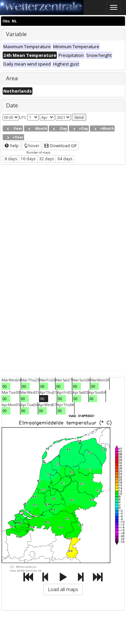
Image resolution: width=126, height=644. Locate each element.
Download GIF (61, 146)
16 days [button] (28, 159)
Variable (16, 34)
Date (12, 105)
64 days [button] (65, 159)
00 (5, 386)
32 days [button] (46, 159)
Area (12, 78)
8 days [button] (11, 159)
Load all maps (63, 589)
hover (32, 146)
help (12, 146)
